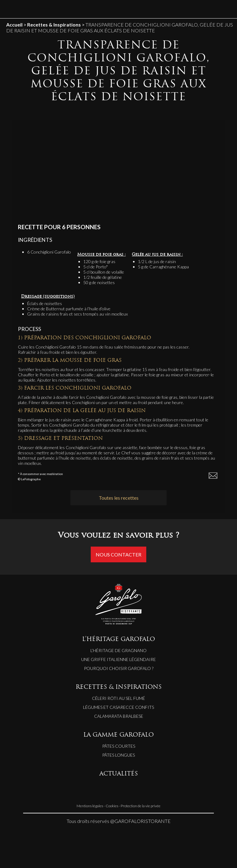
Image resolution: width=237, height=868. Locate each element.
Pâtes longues (118, 755)
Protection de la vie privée (141, 806)
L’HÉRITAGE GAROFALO (118, 640)
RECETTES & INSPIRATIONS (119, 687)
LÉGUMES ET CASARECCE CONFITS (118, 707)
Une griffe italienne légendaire (118, 659)
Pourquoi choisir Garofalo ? (119, 668)
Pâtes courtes (119, 746)
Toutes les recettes (119, 498)
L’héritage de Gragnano (118, 650)
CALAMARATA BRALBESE (119, 716)
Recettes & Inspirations (54, 25)
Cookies (112, 806)
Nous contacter (118, 554)
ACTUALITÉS (119, 774)
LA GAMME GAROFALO (118, 735)
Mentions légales (90, 806)
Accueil (14, 25)
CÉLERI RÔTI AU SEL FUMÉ (118, 698)
